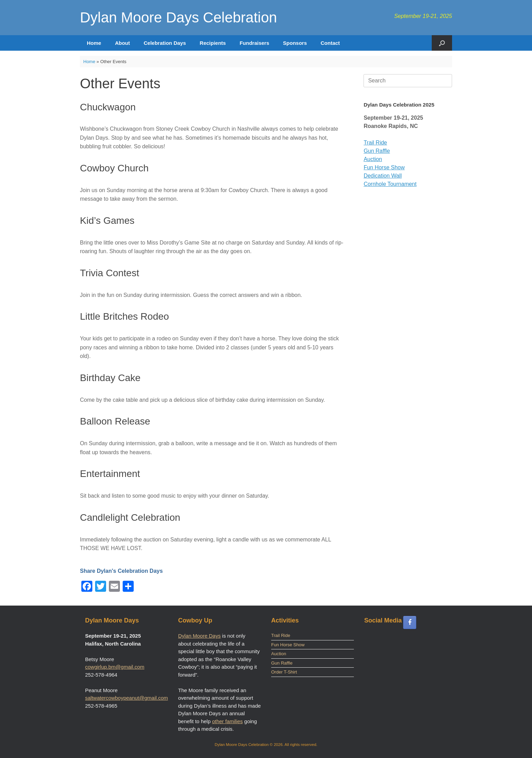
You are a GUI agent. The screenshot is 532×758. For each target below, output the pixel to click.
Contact (330, 43)
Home (94, 43)
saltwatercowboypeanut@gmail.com (126, 698)
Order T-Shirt (284, 672)
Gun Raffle (377, 151)
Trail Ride (375, 143)
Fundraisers (254, 43)
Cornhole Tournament (390, 184)
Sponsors (295, 43)
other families (227, 721)
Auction (373, 159)
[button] (442, 43)
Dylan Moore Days (199, 636)
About (122, 43)
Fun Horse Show (384, 167)
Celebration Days (165, 43)
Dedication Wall (383, 176)
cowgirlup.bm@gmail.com (115, 667)
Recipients (213, 43)
